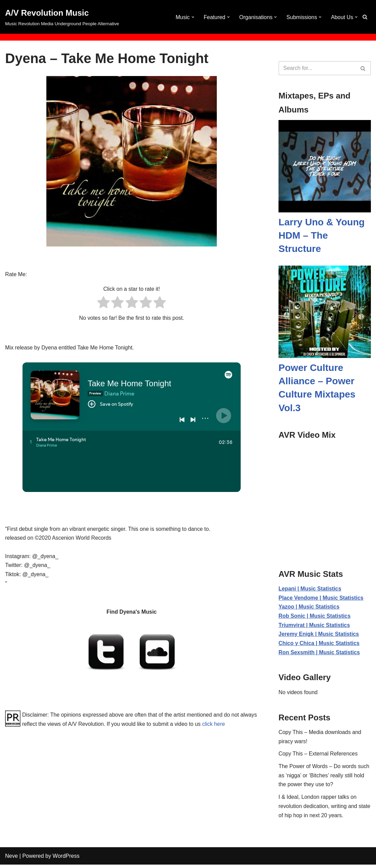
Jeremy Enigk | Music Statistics (319, 635)
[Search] (365, 17)
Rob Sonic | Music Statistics (315, 617)
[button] (192, 17)
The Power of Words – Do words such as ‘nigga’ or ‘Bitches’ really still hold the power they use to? (324, 778)
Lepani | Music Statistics (310, 589)
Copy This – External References (318, 756)
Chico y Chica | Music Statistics (319, 645)
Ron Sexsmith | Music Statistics (320, 654)
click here (234, 726)
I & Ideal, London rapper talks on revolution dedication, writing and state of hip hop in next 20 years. (318, 809)
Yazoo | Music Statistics (309, 607)
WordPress (66, 859)
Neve (11, 859)
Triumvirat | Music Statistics (315, 626)
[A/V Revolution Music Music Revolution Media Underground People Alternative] (62, 17)
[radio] (103, 304)
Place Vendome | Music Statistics (321, 598)
